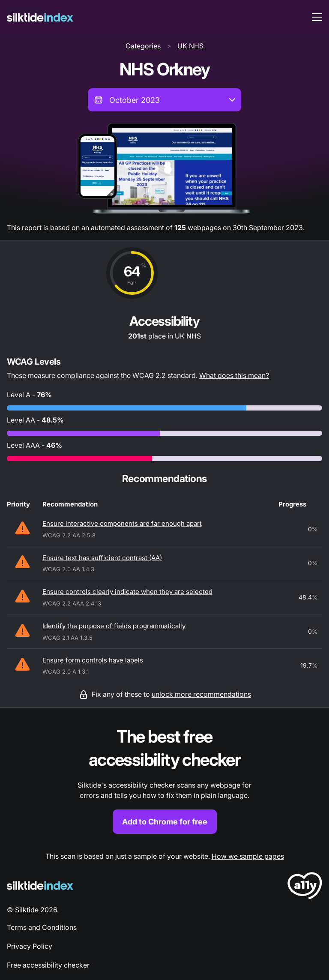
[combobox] (164, 100)
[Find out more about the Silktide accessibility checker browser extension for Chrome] (164, 780)
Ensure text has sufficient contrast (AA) (102, 558)
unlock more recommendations (201, 694)
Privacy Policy (30, 946)
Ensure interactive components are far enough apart (122, 523)
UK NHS (190, 46)
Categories (143, 46)
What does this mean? (234, 375)
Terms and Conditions (42, 927)
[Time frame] (164, 100)
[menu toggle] (317, 17)
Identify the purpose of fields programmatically (114, 626)
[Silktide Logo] (40, 886)
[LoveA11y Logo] (305, 887)
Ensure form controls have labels (93, 660)
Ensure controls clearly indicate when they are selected (127, 592)
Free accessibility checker (48, 965)
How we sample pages (248, 856)
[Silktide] (40, 17)
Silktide (27, 910)
